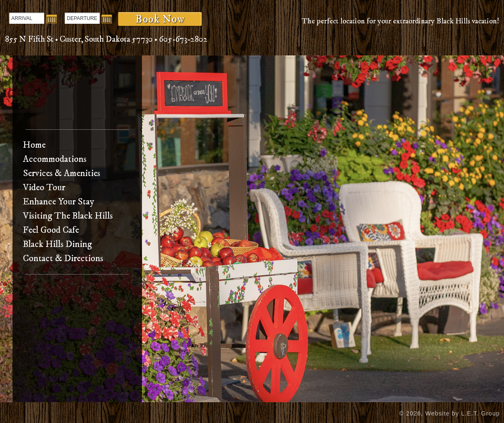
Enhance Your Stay (58, 202)
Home (34, 145)
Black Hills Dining (57, 244)
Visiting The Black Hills (68, 216)
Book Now (160, 19)
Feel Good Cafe (51, 230)
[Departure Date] (82, 18)
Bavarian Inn (77, 95)
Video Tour (44, 188)
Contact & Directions (63, 258)
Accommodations (55, 159)
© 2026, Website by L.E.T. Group (450, 413)
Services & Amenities (62, 173)
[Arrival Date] (27, 18)
